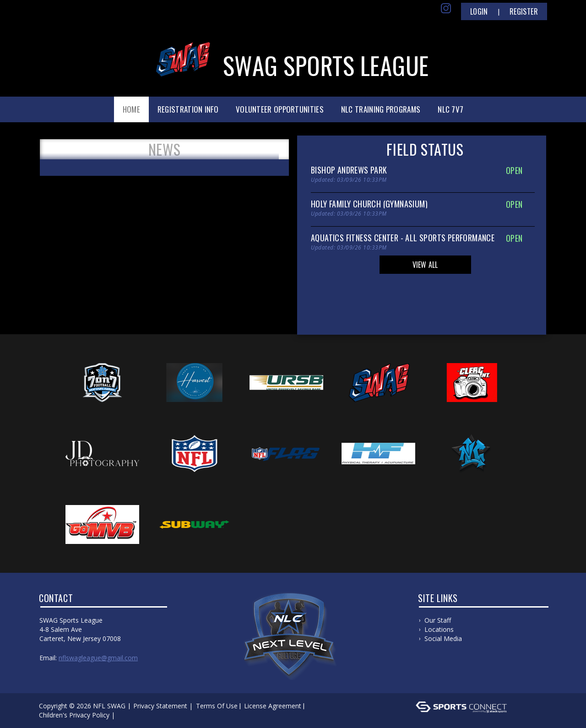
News (164, 149)
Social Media (443, 638)
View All (425, 265)
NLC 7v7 (450, 109)
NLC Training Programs (381, 109)
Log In (130, 715)
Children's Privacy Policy (74, 715)
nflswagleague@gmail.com (98, 658)
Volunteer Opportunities (280, 109)
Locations (439, 629)
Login (479, 11)
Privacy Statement (160, 706)
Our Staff (438, 620)
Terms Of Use (217, 706)
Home (131, 109)
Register (524, 11)
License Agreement (273, 706)
